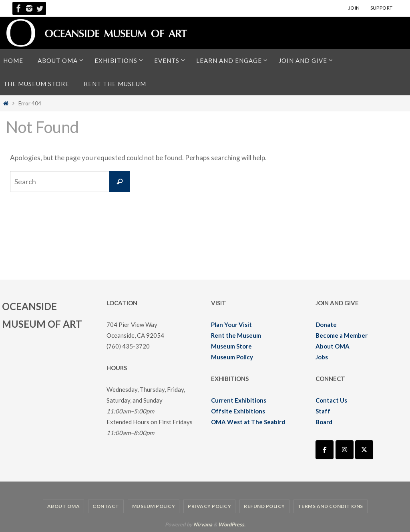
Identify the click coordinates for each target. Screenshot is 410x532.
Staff (323, 411)
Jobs (322, 357)
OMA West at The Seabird (248, 422)
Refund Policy (264, 506)
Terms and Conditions (331, 506)
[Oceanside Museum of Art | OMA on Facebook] (325, 450)
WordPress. (232, 524)
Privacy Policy (209, 506)
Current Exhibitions (239, 400)
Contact (106, 506)
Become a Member (342, 335)
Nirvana (203, 524)
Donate (326, 324)
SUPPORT (382, 8)
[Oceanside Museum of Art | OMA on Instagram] (345, 450)
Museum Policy (232, 357)
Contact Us (331, 400)
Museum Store (231, 346)
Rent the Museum (236, 335)
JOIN (354, 8)
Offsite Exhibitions (238, 411)
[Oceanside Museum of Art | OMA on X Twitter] (364, 450)
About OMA (333, 346)
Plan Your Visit (231, 324)
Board (324, 422)
